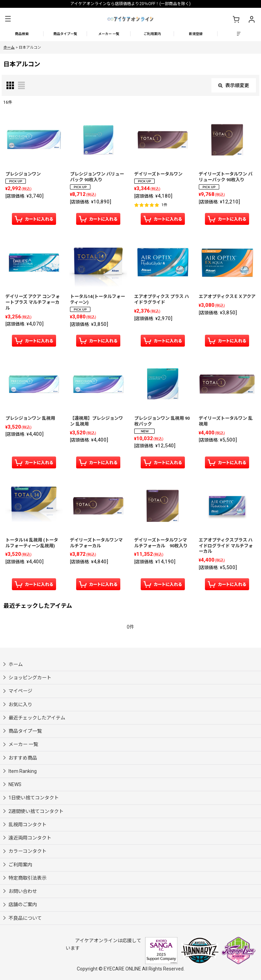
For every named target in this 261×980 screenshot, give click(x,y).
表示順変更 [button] (234, 85)
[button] (8, 19)
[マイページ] (251, 19)
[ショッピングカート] (236, 19)
